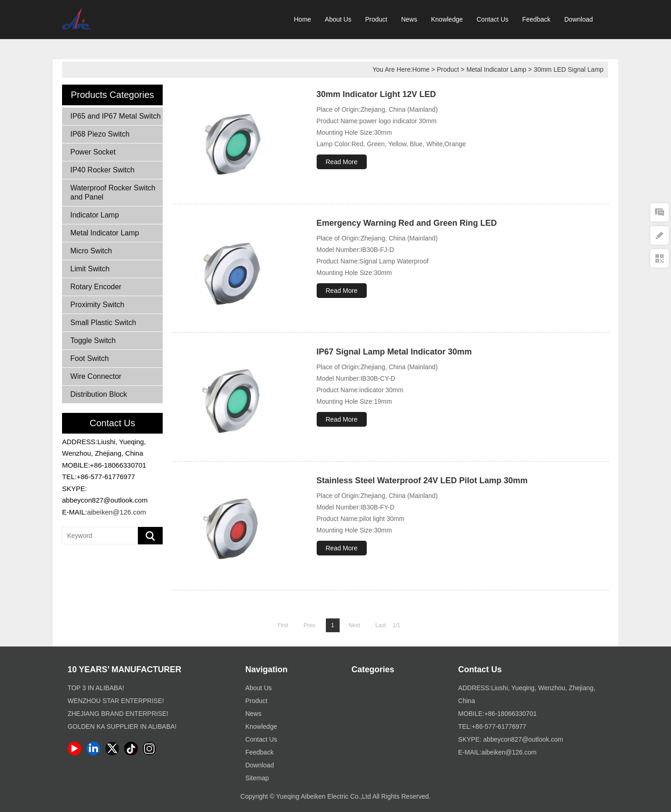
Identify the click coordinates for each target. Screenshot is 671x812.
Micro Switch (91, 251)
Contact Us (492, 19)
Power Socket (93, 152)
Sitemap (257, 778)
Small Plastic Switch (103, 323)
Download (579, 19)
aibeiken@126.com (117, 512)
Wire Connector (96, 376)
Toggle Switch (93, 340)
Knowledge (447, 19)
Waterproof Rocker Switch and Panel (113, 192)
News (409, 19)
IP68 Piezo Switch (100, 134)
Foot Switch (90, 358)
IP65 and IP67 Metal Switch (116, 116)
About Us (338, 19)
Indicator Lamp (95, 215)
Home (303, 19)
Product (376, 19)
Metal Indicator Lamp (497, 69)
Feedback (536, 19)
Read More (342, 162)
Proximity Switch (97, 305)
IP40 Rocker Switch (102, 170)
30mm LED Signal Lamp (569, 69)
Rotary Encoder (96, 287)
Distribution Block (99, 394)
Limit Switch (90, 269)
